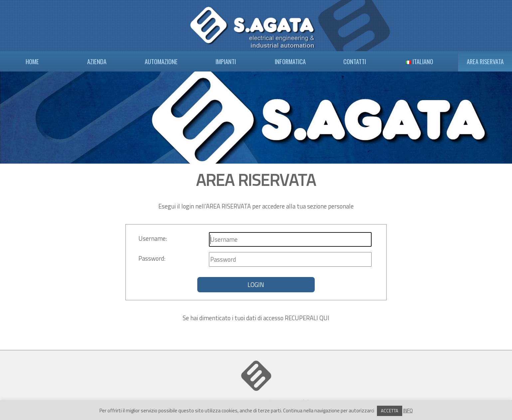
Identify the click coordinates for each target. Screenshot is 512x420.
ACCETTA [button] (390, 411)
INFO (408, 411)
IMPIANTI (226, 61)
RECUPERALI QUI (307, 318)
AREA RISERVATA (485, 61)
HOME (32, 61)
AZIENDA (97, 61)
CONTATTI (355, 61)
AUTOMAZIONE (161, 61)
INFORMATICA (290, 61)
